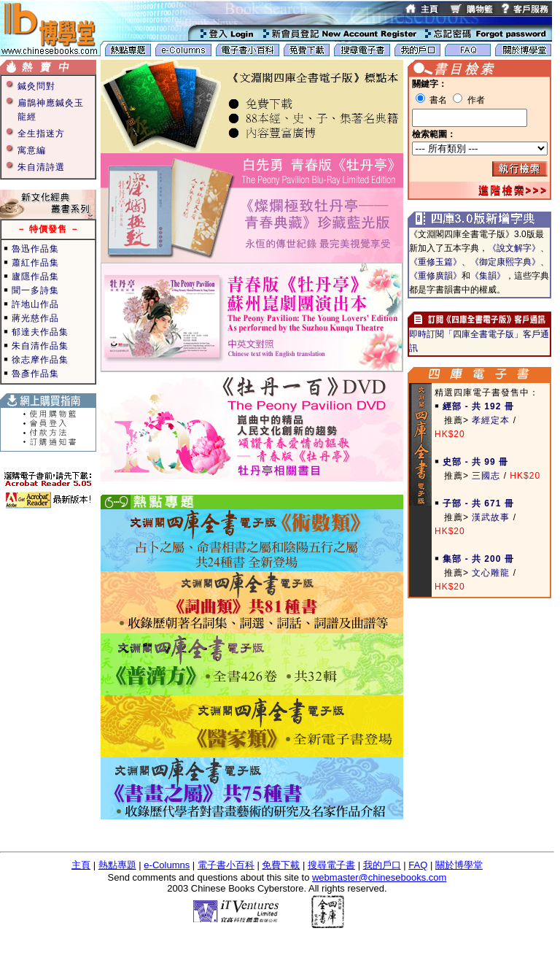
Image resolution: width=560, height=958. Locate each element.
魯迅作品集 (35, 249)
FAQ (418, 865)
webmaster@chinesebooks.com (379, 877)
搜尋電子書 (331, 865)
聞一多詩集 (35, 290)
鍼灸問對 (36, 86)
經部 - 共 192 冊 (478, 406)
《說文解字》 (514, 248)
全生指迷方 (41, 134)
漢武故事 (491, 517)
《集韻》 (488, 276)
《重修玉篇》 (435, 262)
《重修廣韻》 (435, 276)
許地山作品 (35, 304)
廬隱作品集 (35, 277)
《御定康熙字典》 (505, 262)
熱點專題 (117, 865)
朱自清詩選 (41, 167)
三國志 (486, 476)
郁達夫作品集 (40, 332)
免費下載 (281, 865)
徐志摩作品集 (40, 360)
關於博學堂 (459, 865)
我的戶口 (382, 865)
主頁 (81, 865)
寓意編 (32, 150)
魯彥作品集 (35, 374)
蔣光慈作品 (35, 318)
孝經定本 (491, 420)
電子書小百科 (226, 865)
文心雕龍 (491, 573)
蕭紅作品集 (35, 263)
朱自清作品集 (40, 346)
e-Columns (167, 865)
